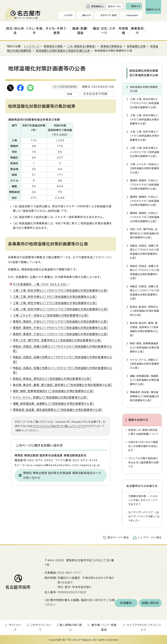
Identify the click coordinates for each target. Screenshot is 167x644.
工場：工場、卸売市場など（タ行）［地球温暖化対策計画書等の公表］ (55, 297)
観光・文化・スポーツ (104, 31)
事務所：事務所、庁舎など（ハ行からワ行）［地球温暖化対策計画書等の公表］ (60, 334)
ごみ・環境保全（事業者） (82, 46)
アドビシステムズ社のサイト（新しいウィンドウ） (59, 426)
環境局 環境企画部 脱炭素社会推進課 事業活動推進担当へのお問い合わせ (62, 475)
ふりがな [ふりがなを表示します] (69, 15)
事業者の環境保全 (111, 46)
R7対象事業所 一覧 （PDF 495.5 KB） (41, 284)
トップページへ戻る (150, 537)
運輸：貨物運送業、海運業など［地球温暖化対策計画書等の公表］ (53, 404)
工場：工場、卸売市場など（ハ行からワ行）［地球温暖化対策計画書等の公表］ (60, 309)
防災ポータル (115, 6)
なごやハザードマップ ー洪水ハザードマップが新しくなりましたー (144, 516)
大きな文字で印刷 (95, 94)
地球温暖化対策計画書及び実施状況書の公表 (63, 51)
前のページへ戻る (118, 537)
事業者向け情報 (53, 46)
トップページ (32, 46)
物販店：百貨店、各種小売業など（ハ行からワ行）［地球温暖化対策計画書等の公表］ (145, 292)
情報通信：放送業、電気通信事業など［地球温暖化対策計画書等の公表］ (58, 410)
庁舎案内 (126, 602)
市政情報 (123, 31)
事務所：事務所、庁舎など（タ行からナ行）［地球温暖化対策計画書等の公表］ (60, 328)
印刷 (69, 94)
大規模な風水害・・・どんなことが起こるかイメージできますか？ (143, 499)
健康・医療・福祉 (80, 31)
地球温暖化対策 (136, 46)
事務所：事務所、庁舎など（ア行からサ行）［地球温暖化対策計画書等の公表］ (60, 322)
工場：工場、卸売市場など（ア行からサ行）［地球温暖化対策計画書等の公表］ (60, 291)
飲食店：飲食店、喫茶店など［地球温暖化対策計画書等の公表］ (52, 379)
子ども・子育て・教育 (57, 31)
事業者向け (137, 31)
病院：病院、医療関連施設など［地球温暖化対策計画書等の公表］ (53, 391)
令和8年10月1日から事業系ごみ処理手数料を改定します (143, 446)
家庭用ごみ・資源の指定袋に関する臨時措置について (143, 431)
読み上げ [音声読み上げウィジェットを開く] (87, 15)
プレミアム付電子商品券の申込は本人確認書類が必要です (143, 462)
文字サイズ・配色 (109, 15)
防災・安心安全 (15, 31)
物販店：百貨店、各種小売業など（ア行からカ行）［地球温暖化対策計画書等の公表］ (145, 251)
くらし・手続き (34, 31)
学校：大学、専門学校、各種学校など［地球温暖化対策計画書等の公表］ (57, 340)
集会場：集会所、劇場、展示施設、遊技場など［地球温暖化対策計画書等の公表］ (62, 385)
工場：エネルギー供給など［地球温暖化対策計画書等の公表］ (51, 315)
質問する (136, 6)
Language (132, 15)
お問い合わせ (150, 602)
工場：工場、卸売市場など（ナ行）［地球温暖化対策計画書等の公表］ (55, 303)
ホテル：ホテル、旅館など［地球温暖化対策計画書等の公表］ (50, 397)
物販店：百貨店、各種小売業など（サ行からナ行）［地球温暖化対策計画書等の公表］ (145, 271)
